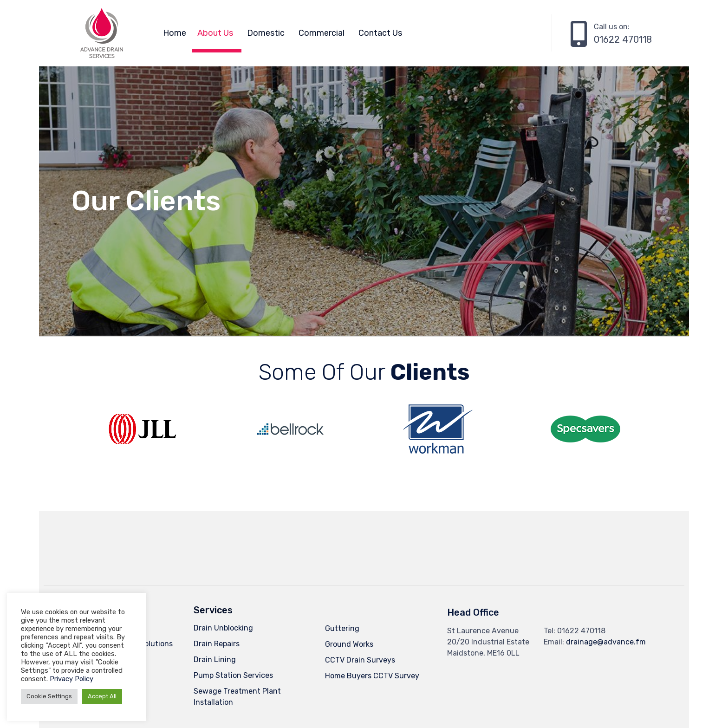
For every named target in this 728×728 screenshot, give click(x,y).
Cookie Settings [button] (49, 696)
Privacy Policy (71, 679)
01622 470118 (623, 39)
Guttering (342, 628)
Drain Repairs (217, 644)
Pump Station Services (233, 675)
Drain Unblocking (223, 628)
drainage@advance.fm (606, 642)
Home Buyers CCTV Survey (372, 676)
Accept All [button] (102, 696)
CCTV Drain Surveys (360, 660)
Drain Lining (215, 660)
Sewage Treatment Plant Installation (237, 697)
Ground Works (349, 644)
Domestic (266, 33)
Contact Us (380, 33)
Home (175, 33)
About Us (215, 33)
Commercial (322, 33)
